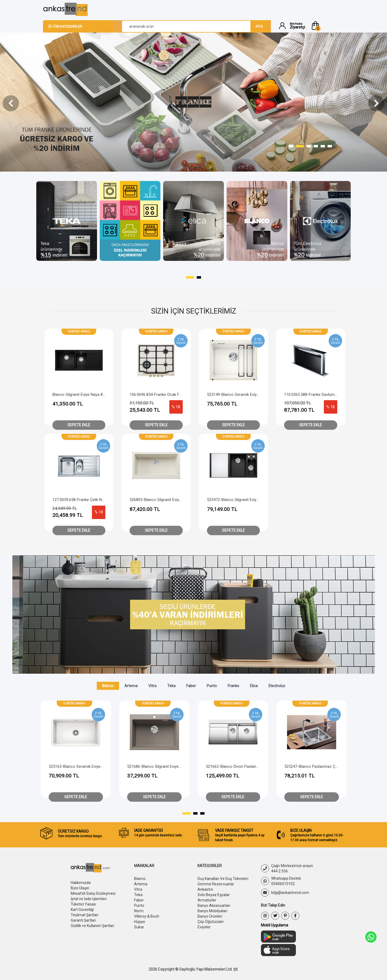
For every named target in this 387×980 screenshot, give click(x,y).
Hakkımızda (81, 883)
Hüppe (140, 922)
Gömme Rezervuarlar (216, 884)
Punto (212, 686)
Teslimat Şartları (85, 915)
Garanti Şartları (83, 920)
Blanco (108, 686)
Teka (171, 686)
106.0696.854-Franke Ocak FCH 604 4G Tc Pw (170, 395)
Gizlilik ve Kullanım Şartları (92, 926)
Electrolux (277, 686)
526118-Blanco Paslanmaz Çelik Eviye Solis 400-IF (93, 766)
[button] (327, 26)
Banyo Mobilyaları (212, 911)
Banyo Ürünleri (210, 916)
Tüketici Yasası (83, 904)
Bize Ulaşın (80, 888)
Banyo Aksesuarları (214, 906)
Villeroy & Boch (147, 916)
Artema (131, 686)
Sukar (139, 927)
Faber (191, 686)
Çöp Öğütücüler (211, 922)
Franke (233, 686)
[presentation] (11, 103)
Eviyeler (204, 927)
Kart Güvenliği (82, 910)
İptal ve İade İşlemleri (89, 899)
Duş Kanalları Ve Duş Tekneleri (223, 879)
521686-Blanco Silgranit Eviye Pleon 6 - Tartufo (247, 766)
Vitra (152, 686)
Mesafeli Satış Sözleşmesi (93, 893)
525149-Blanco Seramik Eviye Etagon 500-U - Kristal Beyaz (259, 395)
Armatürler (207, 900)
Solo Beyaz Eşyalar (214, 895)
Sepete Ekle (79, 425)
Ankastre (205, 889)
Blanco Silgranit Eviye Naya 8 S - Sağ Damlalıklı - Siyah (100, 395)
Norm (139, 911)
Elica (254, 686)
